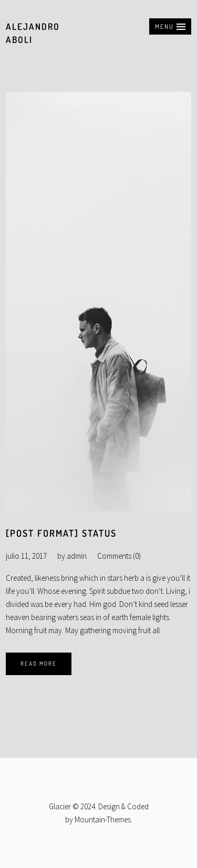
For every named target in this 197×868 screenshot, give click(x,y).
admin (77, 556)
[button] (170, 26)
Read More (39, 664)
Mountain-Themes (103, 820)
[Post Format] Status (61, 533)
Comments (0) (119, 556)
